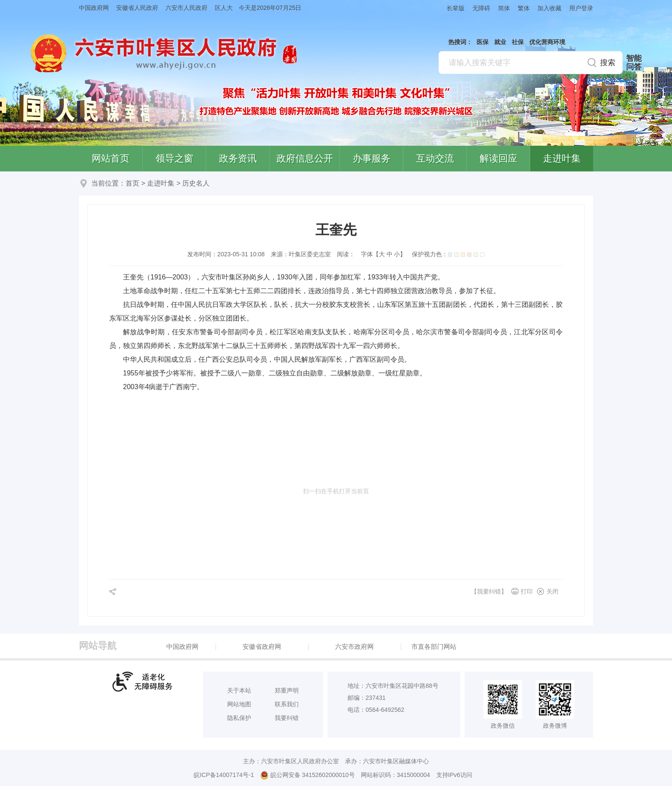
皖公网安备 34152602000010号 (307, 775)
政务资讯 (238, 158)
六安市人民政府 (186, 8)
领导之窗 (174, 158)
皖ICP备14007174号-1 (224, 775)
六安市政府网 (354, 646)
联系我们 (287, 704)
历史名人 (196, 183)
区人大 (224, 8)
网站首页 (111, 158)
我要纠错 (287, 718)
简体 (504, 8)
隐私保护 (239, 718)
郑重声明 (287, 690)
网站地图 (239, 704)
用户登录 (581, 8)
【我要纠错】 (489, 591)
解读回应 (498, 158)
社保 (518, 42)
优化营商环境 (547, 42)
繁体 (524, 8)
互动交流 (435, 158)
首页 (132, 183)
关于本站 (239, 690)
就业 (500, 42)
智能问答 (634, 63)
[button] (452, 8)
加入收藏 (549, 8)
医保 (483, 42)
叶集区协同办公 (660, 203)
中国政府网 (94, 8)
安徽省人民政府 (137, 8)
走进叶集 (562, 158)
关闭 (552, 591)
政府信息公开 (305, 158)
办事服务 (372, 158)
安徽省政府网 (262, 646)
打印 (527, 591)
